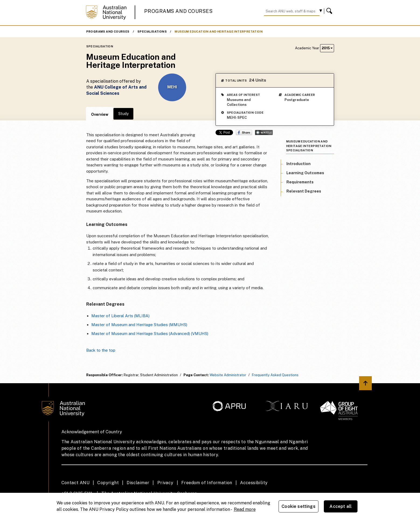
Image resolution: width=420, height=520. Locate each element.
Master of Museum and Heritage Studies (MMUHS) (139, 325)
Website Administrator (228, 375)
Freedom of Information (207, 483)
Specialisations (152, 32)
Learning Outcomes (305, 173)
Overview (100, 114)
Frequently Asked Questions (275, 375)
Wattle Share (264, 132)
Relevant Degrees (304, 191)
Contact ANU (75, 483)
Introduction (298, 164)
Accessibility (254, 483)
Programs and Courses (178, 11)
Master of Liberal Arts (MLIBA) (120, 316)
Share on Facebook (244, 132)
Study (123, 114)
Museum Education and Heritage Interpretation (219, 32)
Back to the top (101, 350)
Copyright (108, 483)
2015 (327, 48)
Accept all (341, 506)
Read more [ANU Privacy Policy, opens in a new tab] (245, 509)
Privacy (165, 483)
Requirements (300, 182)
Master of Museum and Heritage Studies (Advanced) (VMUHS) (150, 334)
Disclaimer (138, 483)
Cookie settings (298, 506)
